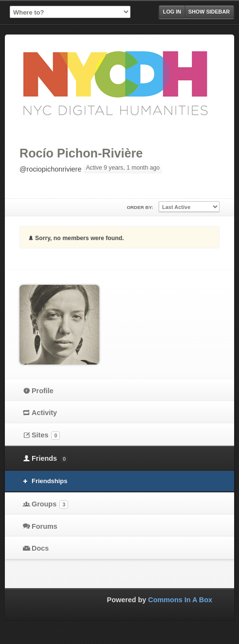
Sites (46, 435)
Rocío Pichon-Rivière (81, 153)
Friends (50, 459)
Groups (50, 505)
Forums (45, 526)
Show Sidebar (209, 12)
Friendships (49, 481)
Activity (44, 413)
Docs (40, 548)
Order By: (140, 207)
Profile (43, 391)
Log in (172, 12)
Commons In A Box (180, 600)
